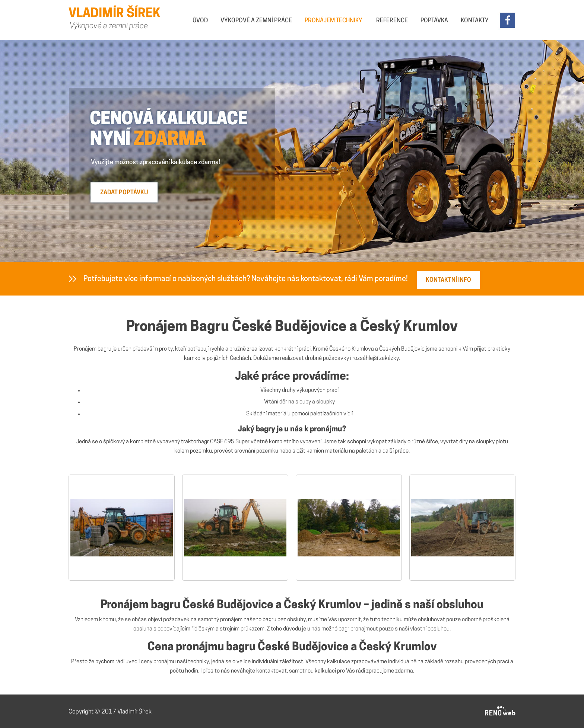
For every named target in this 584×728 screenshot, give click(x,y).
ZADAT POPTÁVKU (124, 193)
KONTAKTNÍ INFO (448, 280)
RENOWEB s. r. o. (500, 711)
